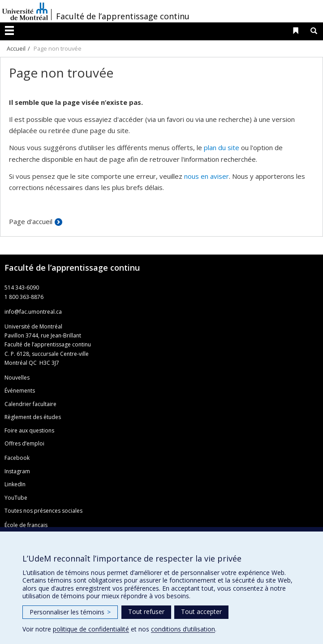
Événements (20, 391)
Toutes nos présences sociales (43, 511)
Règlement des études (33, 417)
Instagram (17, 471)
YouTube (16, 498)
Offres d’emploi (24, 443)
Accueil (16, 48)
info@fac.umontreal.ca (33, 312)
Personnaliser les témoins (70, 612)
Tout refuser (146, 612)
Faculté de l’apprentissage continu (123, 16)
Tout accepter (201, 612)
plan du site (222, 147)
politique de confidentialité (91, 629)
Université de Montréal (25, 11)
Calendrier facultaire (30, 404)
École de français (26, 525)
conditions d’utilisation (183, 629)
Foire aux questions (29, 430)
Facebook (17, 458)
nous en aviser (207, 176)
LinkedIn (15, 484)
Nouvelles (17, 378)
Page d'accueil (31, 221)
